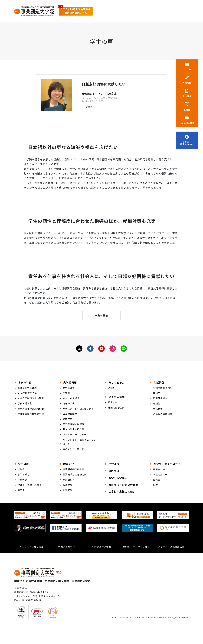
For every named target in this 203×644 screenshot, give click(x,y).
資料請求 (187, 96)
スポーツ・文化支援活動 (171, 547)
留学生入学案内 (118, 478)
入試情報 (187, 83)
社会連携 (114, 464)
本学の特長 (25, 382)
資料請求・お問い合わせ (123, 485)
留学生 (89, 107)
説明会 (187, 110)
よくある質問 (117, 397)
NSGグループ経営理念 (32, 547)
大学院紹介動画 (187, 123)
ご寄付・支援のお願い (122, 492)
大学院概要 (70, 382)
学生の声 (23, 464)
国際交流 (114, 471)
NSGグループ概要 (101, 547)
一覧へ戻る (101, 315)
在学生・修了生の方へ (187, 143)
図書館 (157, 480)
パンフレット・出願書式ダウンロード (80, 442)
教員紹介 (69, 464)
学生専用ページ (162, 474)
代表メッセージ (67, 547)
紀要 (156, 485)
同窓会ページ (160, 469)
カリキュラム (117, 382)
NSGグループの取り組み (136, 547)
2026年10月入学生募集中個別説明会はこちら (76, 11)
